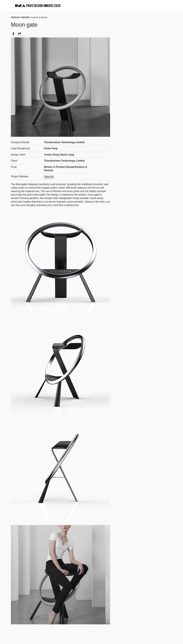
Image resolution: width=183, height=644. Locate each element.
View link (49, 176)
